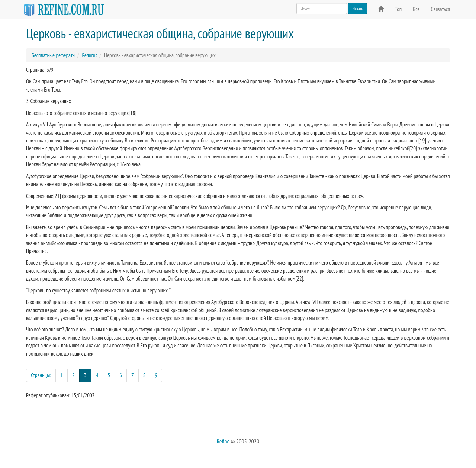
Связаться (440, 9)
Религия (90, 55)
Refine (223, 441)
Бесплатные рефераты (54, 55)
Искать (358, 8)
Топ (398, 9)
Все (416, 9)
